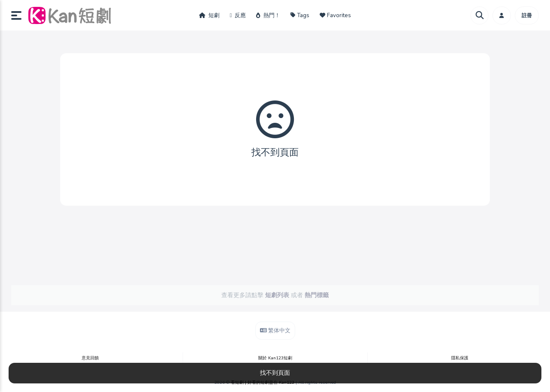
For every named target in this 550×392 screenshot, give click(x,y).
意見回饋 (90, 358)
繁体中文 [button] (275, 331)
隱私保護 (460, 358)
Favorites (335, 15)
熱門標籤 (317, 295)
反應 (238, 15)
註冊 (527, 15)
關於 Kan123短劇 (275, 358)
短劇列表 (277, 295)
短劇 (209, 15)
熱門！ (268, 15)
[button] (20, 15)
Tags (300, 15)
